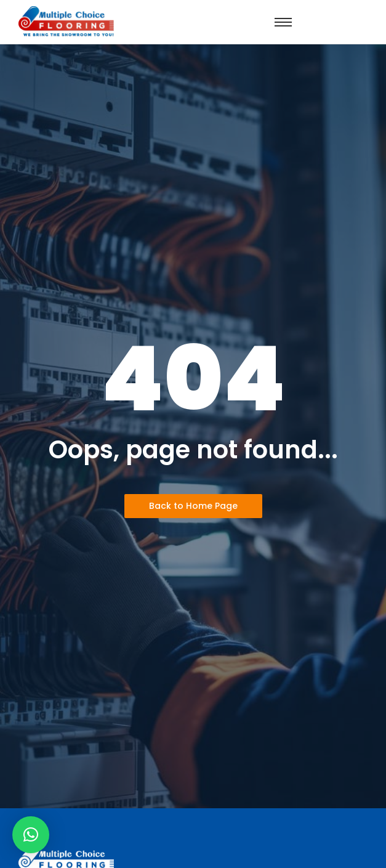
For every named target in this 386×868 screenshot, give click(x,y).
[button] (31, 835)
